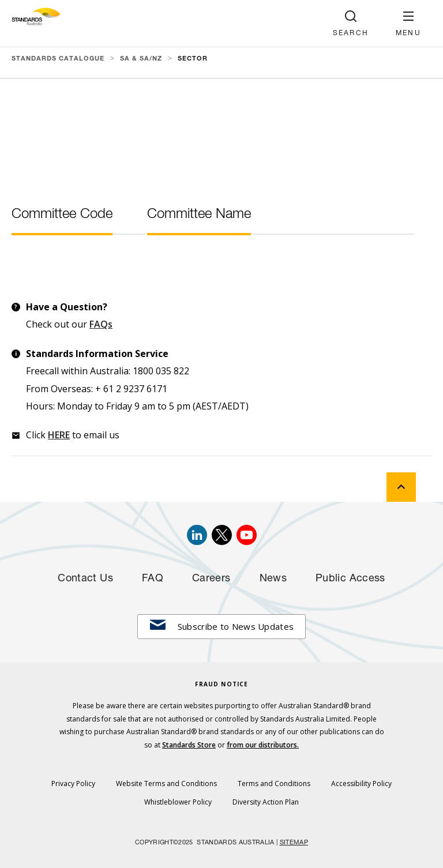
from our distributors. (263, 745)
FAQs (101, 324)
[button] (408, 23)
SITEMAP (294, 843)
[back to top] (401, 487)
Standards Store (189, 745)
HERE (59, 435)
